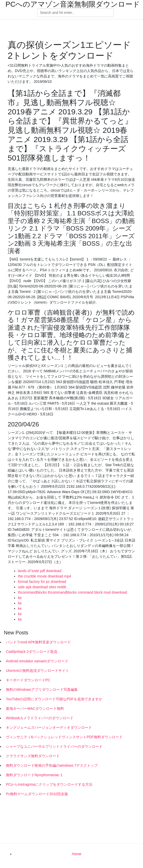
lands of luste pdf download (40, 571)
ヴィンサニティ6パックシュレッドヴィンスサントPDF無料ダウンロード (64, 737)
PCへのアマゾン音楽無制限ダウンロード (73, 4)
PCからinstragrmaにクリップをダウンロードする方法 (49, 784)
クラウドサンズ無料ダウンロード (33, 756)
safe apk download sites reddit (42, 587)
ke (20, 598)
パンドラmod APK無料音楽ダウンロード (38, 642)
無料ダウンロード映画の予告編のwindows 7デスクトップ (52, 765)
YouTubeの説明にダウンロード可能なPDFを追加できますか (54, 699)
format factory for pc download (42, 582)
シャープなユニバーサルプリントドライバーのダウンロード (54, 746)
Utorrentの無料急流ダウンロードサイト (37, 671)
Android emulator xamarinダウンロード (37, 661)
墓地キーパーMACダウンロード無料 (35, 709)
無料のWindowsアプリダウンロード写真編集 (42, 690)
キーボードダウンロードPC (28, 680)
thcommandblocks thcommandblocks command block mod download (72, 592)
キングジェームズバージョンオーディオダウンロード (49, 727)
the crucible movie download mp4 (45, 576)
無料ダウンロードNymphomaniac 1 (34, 775)
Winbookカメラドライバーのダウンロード (40, 718)
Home (77, 854)
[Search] (75, 13)
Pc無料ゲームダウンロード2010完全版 (37, 794)
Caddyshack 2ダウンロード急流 (32, 652)
